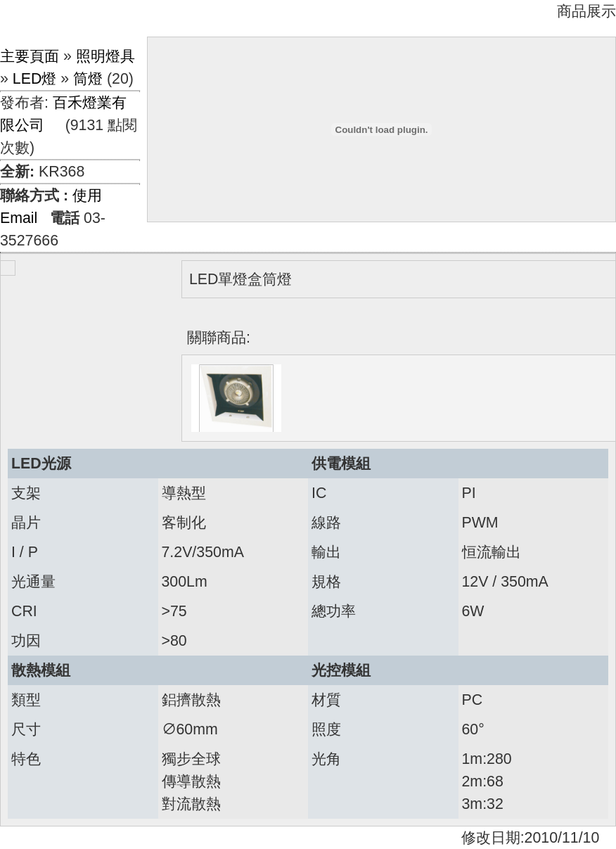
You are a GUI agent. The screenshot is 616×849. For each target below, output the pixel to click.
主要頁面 (30, 56)
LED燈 (35, 79)
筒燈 (88, 79)
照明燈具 (105, 56)
